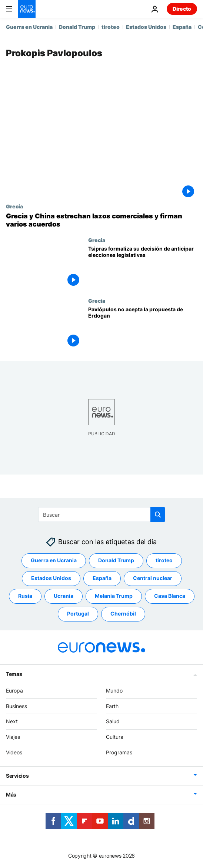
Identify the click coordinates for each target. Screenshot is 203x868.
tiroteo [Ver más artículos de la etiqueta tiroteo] (164, 560)
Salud (113, 721)
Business (16, 706)
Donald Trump (77, 27)
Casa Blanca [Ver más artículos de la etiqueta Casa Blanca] (170, 596)
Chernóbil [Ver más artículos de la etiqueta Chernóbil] (123, 614)
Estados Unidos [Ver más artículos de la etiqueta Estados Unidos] (51, 578)
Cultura (115, 737)
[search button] (158, 515)
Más (11, 795)
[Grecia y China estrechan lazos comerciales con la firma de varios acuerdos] (101, 220)
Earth (112, 706)
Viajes (13, 737)
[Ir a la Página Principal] (27, 9)
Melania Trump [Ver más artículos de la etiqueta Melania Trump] (114, 596)
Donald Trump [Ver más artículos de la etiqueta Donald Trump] (116, 560)
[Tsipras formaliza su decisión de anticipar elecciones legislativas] (143, 267)
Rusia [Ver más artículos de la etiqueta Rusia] (25, 596)
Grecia (14, 206)
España (182, 27)
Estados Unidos (146, 27)
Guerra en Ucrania (29, 27)
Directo (182, 9)
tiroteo (111, 27)
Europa (14, 691)
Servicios (17, 776)
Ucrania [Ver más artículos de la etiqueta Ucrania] (64, 596)
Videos (14, 752)
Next (12, 721)
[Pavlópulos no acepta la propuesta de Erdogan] (143, 328)
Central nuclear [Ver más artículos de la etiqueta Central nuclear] (153, 578)
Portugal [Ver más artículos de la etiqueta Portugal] (78, 614)
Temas (14, 674)
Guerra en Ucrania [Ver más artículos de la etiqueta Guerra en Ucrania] (54, 560)
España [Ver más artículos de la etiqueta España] (102, 578)
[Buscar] (102, 515)
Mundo (114, 691)
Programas (119, 752)
